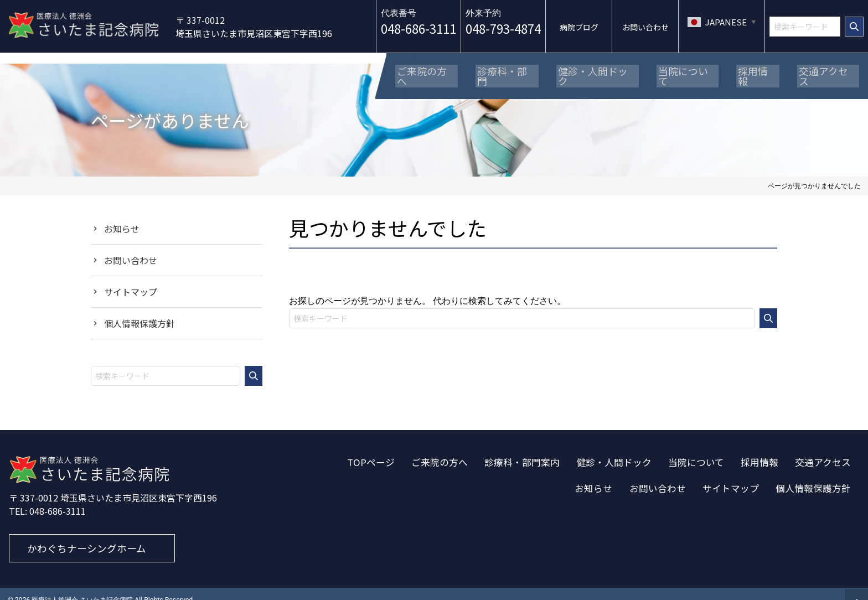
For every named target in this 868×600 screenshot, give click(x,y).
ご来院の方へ (440, 449)
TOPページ (371, 449)
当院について (696, 449)
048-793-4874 (503, 28)
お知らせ (122, 216)
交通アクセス (823, 449)
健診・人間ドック (614, 449)
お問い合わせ (131, 247)
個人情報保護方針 (139, 311)
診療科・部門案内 (522, 449)
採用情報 (759, 449)
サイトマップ (131, 279)
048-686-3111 (418, 28)
